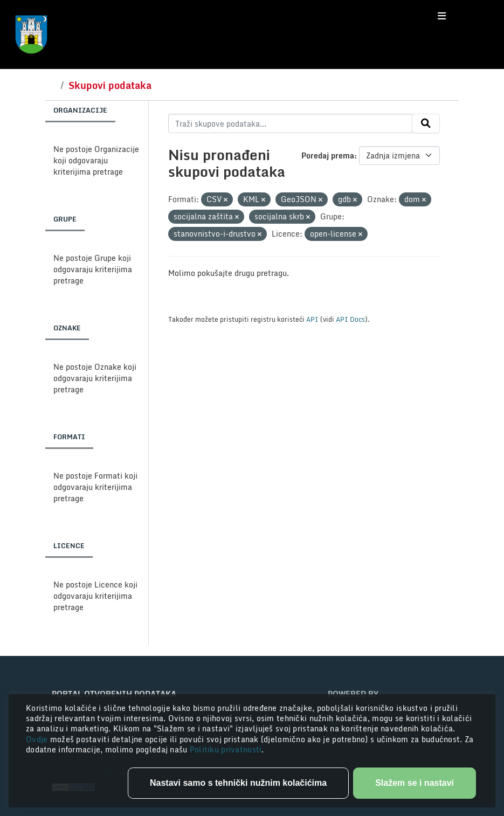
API (312, 319)
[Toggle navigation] (442, 16)
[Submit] (426, 123)
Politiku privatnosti (226, 749)
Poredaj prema (328, 155)
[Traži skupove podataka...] (290, 123)
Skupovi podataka (110, 85)
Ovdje (38, 739)
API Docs (350, 319)
